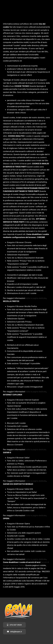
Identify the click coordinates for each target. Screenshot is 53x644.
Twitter (22, 565)
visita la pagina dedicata (36, 298)
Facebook (14, 565)
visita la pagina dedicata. (36, 449)
